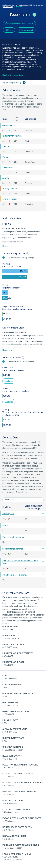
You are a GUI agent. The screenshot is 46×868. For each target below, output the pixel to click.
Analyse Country (8, 7)
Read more (7, 246)
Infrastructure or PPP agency (15, 575)
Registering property (11, 288)
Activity (6, 178)
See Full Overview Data (13, 75)
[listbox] (23, 500)
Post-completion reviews (13, 370)
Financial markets (10, 199)
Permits (6, 146)
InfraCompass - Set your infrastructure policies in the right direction (23, 5)
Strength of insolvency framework (17, 309)
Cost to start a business (12, 267)
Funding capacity (10, 188)
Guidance (9, 381)
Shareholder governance (13, 549)
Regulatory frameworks (12, 136)
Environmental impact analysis (16, 391)
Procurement (8, 167)
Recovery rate (8, 514)
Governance (7, 125)
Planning (6, 157)
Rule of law (7, 525)
